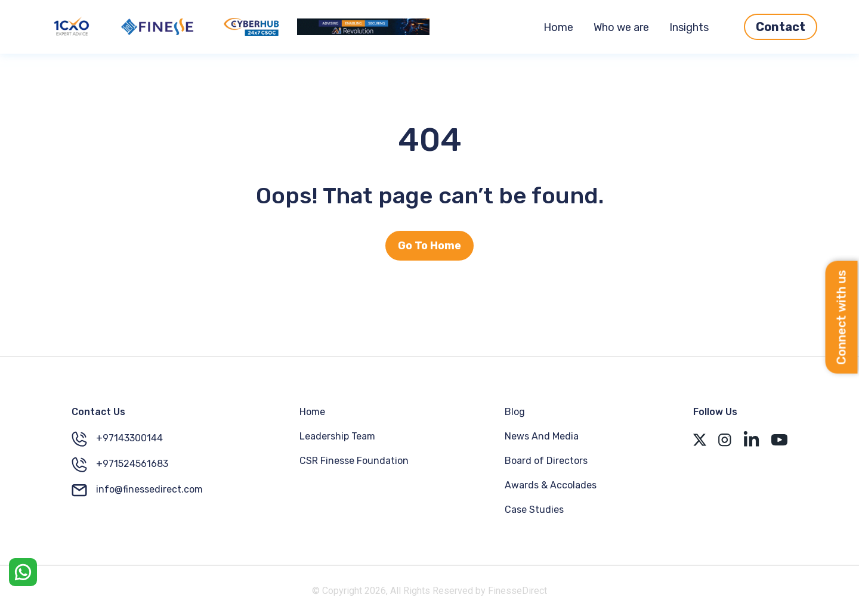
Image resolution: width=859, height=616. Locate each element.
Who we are (621, 27)
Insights (689, 27)
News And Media (542, 436)
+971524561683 (120, 465)
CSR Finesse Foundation (354, 461)
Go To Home (429, 246)
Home (558, 27)
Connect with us (842, 317)
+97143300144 (117, 439)
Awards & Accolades (551, 485)
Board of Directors (546, 461)
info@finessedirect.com (137, 490)
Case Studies (534, 510)
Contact (781, 27)
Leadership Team (337, 436)
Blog (515, 412)
